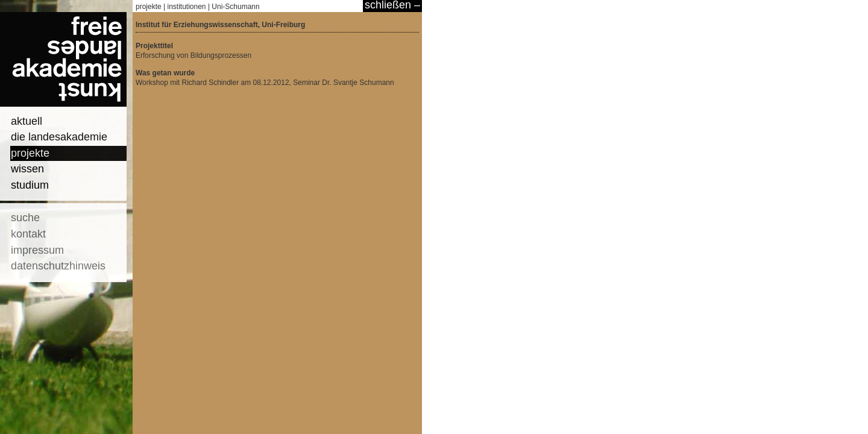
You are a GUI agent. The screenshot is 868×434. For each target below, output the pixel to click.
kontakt (28, 234)
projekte (30, 153)
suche (25, 218)
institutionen (187, 7)
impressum (37, 250)
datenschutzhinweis (58, 266)
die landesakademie (59, 137)
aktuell (27, 121)
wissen (27, 169)
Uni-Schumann (235, 7)
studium (30, 185)
